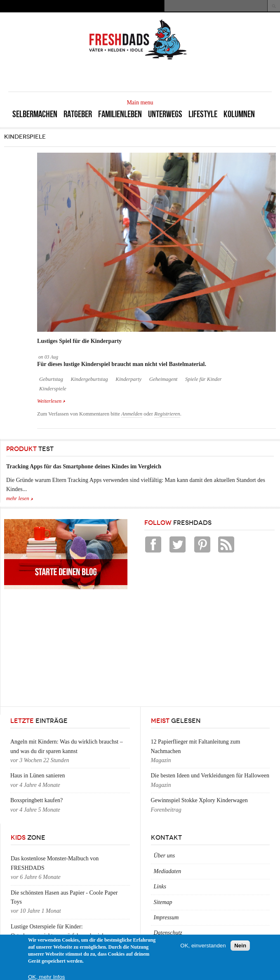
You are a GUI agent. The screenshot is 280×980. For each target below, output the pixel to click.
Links (160, 887)
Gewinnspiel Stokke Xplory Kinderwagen (199, 800)
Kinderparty (128, 379)
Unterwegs (165, 114)
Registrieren (167, 414)
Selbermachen (35, 114)
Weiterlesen (51, 400)
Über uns (165, 856)
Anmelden (132, 414)
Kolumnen (239, 114)
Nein (240, 946)
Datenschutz (168, 933)
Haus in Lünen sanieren (38, 776)
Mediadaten (168, 871)
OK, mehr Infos (47, 977)
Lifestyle (203, 114)
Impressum (166, 917)
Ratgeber (78, 114)
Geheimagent (164, 379)
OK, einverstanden (203, 946)
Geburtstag (51, 379)
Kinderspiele (53, 389)
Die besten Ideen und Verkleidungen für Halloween (210, 776)
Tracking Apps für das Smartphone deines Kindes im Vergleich (84, 466)
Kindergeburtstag (89, 379)
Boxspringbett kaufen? (36, 800)
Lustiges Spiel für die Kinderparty (79, 341)
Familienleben (120, 114)
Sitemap (163, 902)
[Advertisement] (175, 75)
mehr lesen (18, 498)
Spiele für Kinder (204, 379)
